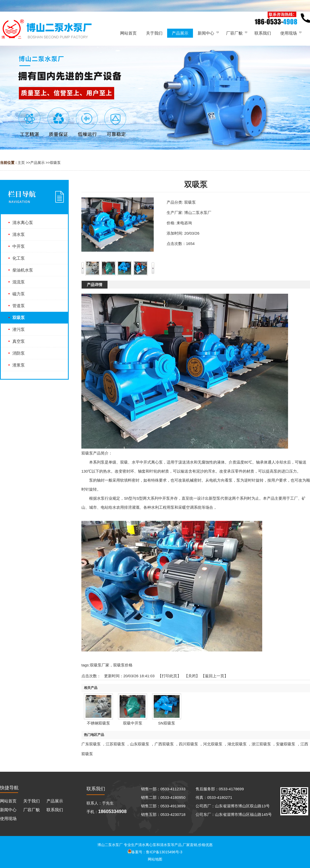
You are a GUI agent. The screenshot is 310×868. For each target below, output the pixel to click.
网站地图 (155, 859)
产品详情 (95, 285)
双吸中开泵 (133, 723)
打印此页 (169, 676)
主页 (21, 163)
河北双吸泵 (213, 744)
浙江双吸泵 (261, 744)
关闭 (192, 676)
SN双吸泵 (167, 723)
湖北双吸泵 (237, 744)
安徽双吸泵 (286, 744)
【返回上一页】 (215, 676)
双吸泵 (55, 163)
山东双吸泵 (140, 744)
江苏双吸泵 (115, 744)
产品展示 (37, 163)
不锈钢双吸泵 (98, 723)
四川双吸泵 (188, 744)
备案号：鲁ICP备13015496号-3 (155, 852)
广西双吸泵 (164, 744)
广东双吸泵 (91, 744)
